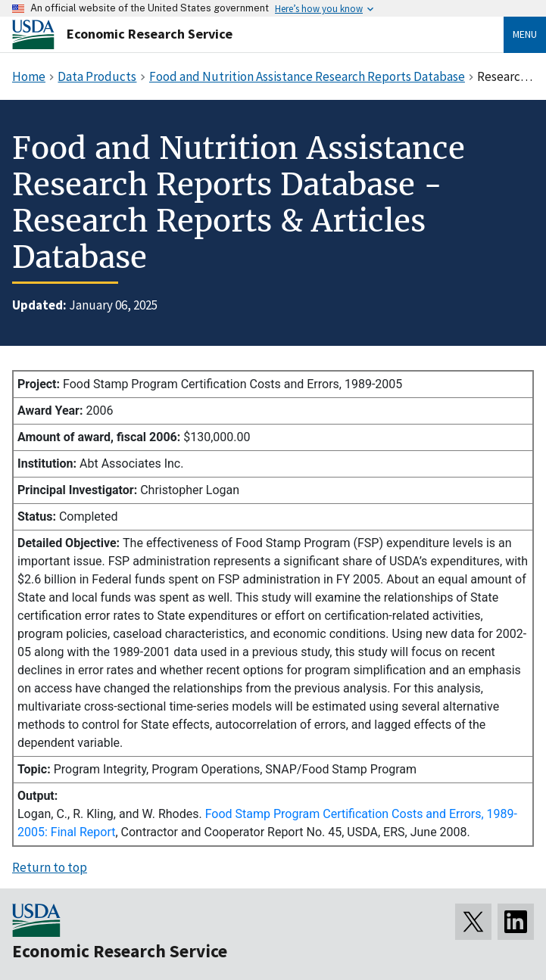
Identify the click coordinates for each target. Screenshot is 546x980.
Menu (525, 34)
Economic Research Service (150, 34)
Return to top (50, 867)
